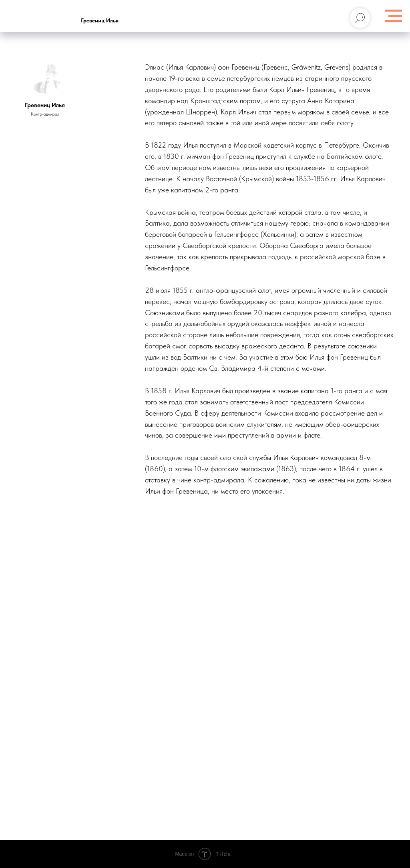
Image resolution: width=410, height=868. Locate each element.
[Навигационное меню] (394, 16)
